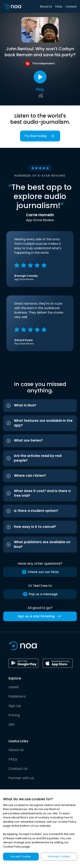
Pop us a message (40, 594)
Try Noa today (40, 136)
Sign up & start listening (40, 616)
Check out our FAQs (40, 572)
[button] (40, 406)
